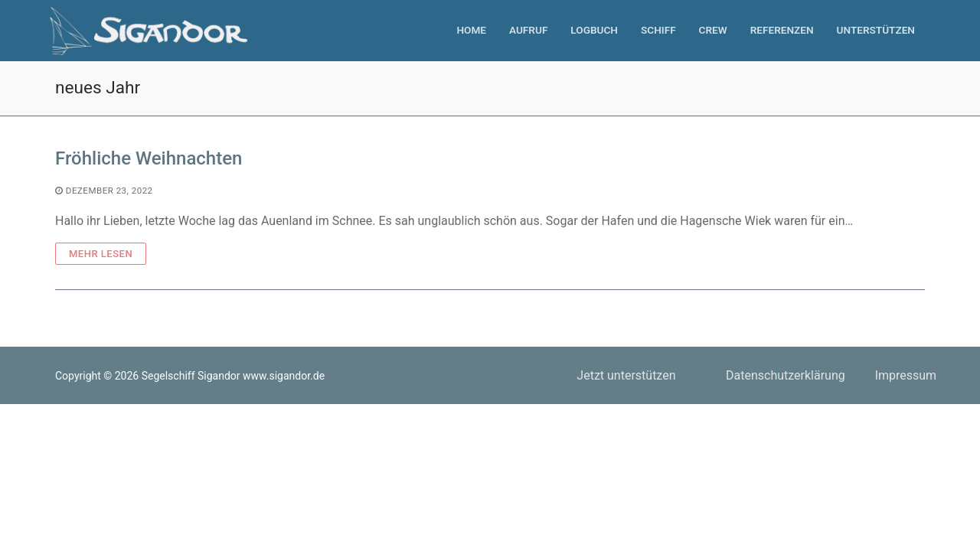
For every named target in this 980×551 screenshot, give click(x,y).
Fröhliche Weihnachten (149, 158)
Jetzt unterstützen (626, 375)
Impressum (906, 375)
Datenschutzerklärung (786, 375)
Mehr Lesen (101, 254)
